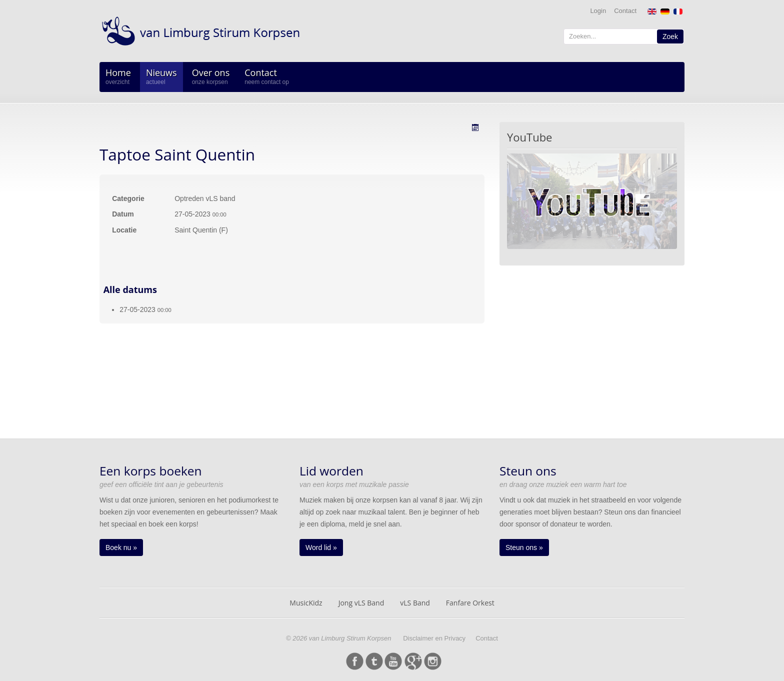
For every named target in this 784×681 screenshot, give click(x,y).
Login (598, 11)
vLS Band (415, 603)
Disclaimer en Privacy (434, 638)
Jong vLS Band (361, 603)
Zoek (670, 36)
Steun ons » (524, 547)
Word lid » (321, 547)
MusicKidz (306, 603)
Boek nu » (121, 547)
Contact (625, 11)
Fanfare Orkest (470, 603)
